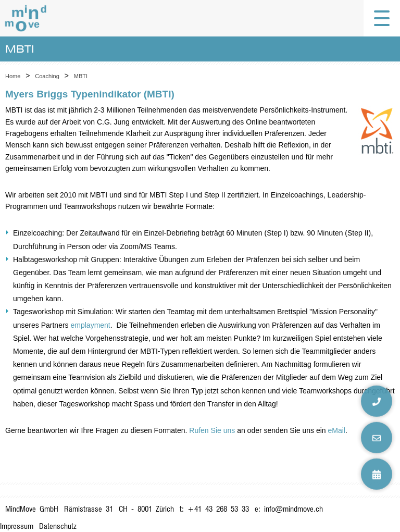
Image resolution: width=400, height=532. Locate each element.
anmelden (385, 516)
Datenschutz (58, 526)
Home (13, 76)
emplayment (91, 325)
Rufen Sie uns (212, 430)
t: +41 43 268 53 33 (214, 509)
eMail (337, 430)
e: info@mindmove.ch (289, 509)
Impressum (17, 526)
